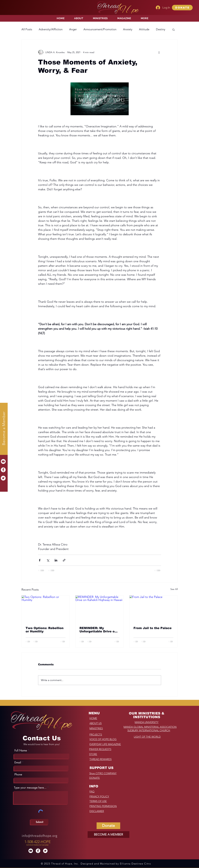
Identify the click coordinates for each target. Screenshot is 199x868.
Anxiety (128, 29)
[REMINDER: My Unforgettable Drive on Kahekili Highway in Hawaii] (99, 609)
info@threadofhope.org (40, 836)
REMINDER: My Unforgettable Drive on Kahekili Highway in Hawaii (98, 630)
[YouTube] (3, 461)
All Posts (27, 29)
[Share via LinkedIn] (56, 560)
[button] (182, 8)
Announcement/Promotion (100, 29)
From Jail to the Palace (153, 628)
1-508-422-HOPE (38, 842)
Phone (18, 775)
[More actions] (159, 52)
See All (174, 589)
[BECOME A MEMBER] (108, 835)
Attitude (144, 29)
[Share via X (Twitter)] (48, 560)
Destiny (161, 29)
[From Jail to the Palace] (154, 609)
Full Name (21, 751)
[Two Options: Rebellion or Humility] (46, 609)
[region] (38, 842)
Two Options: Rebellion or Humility (45, 630)
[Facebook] (3, 470)
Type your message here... (30, 788)
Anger (73, 29)
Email (18, 763)
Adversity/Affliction (51, 29)
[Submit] (39, 822)
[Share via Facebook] (40, 560)
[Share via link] (64, 560)
